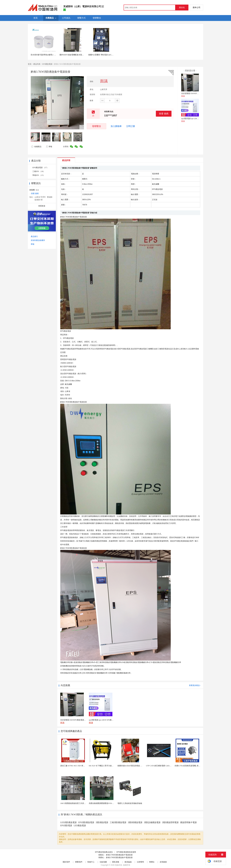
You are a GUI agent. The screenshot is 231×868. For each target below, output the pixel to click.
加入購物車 (116, 126)
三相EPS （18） (39, 171)
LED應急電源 (80, 826)
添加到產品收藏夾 (38, 240)
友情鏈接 (163, 862)
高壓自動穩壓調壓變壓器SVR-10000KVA (105, 803)
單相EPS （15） (39, 175)
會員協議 (128, 862)
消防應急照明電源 (170, 822)
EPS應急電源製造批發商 (126, 852)
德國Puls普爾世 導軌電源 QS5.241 (101, 55)
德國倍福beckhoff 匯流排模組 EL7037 (132, 766)
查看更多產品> (195, 685)
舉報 (49, 147)
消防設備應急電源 (152, 822)
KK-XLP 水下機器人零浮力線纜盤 (102, 766)
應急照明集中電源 (188, 822)
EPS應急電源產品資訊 (104, 852)
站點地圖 (103, 862)
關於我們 (66, 862)
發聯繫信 (96, 126)
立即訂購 (131, 126)
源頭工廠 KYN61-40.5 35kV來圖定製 (74, 766)
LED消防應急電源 (68, 822)
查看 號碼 (164, 114)
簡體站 (152, 862)
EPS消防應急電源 (86, 822)
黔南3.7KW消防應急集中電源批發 (119, 855)
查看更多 (42, 206)
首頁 (30, 64)
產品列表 (37, 64)
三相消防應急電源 (118, 822)
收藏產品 (36, 147)
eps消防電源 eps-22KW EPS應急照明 (195, 119)
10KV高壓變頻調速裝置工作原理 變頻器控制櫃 (79, 803)
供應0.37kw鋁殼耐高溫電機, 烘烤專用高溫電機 (193, 766)
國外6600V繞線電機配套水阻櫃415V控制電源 (77, 55)
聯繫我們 (79, 862)
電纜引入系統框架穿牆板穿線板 (130, 803)
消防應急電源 (102, 822)
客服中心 (91, 862)
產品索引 (34, 236)
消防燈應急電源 (135, 822)
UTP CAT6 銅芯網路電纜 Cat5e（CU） (161, 766)
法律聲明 (140, 862)
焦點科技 (119, 865)
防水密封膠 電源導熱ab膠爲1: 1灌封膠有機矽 (48, 55)
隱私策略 (116, 862)
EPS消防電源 (66, 826)
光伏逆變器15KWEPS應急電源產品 (195, 93)
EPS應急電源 (47, 64)
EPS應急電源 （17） (40, 168)
